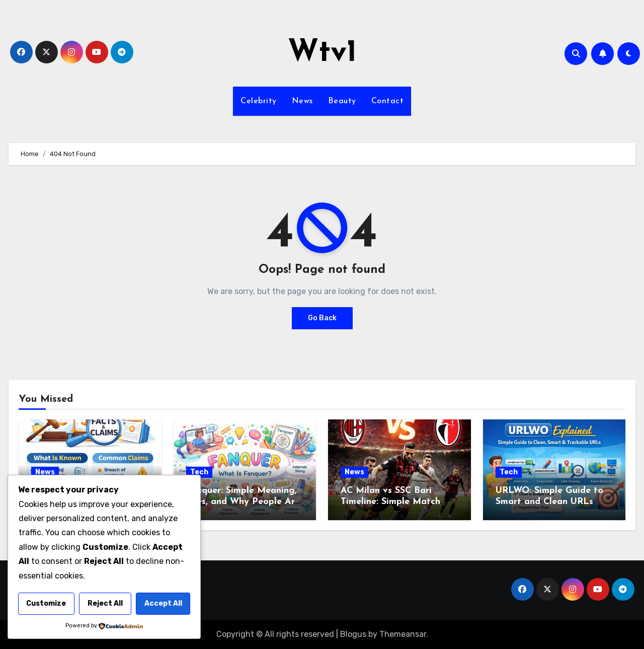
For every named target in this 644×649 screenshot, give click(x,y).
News (302, 101)
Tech (199, 472)
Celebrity (259, 101)
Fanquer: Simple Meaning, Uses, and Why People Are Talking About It (243, 501)
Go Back (322, 318)
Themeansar (403, 634)
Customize (46, 603)
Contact (388, 101)
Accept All (163, 603)
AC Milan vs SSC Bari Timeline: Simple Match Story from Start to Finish (397, 501)
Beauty (342, 101)
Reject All (105, 603)
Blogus (353, 634)
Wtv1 (322, 53)
